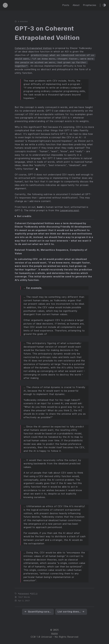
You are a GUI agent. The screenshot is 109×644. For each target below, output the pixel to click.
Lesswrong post (69, 210)
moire (54, 633)
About (76, 5)
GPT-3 (34, 593)
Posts (66, 5)
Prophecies (90, 5)
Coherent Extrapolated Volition (33, 48)
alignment (24, 593)
